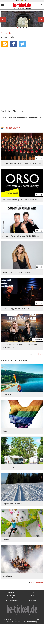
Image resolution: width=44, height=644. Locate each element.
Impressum (11, 615)
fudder (39, 639)
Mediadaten (33, 620)
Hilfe (33, 612)
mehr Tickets (38, 374)
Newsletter (11, 612)
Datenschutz (11, 618)
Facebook (33, 618)
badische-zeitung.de (11, 639)
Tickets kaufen (12, 148)
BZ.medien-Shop (31, 641)
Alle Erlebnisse (37, 603)
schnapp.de (27, 639)
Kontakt (33, 615)
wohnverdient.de (13, 641)
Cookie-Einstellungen (11, 620)
